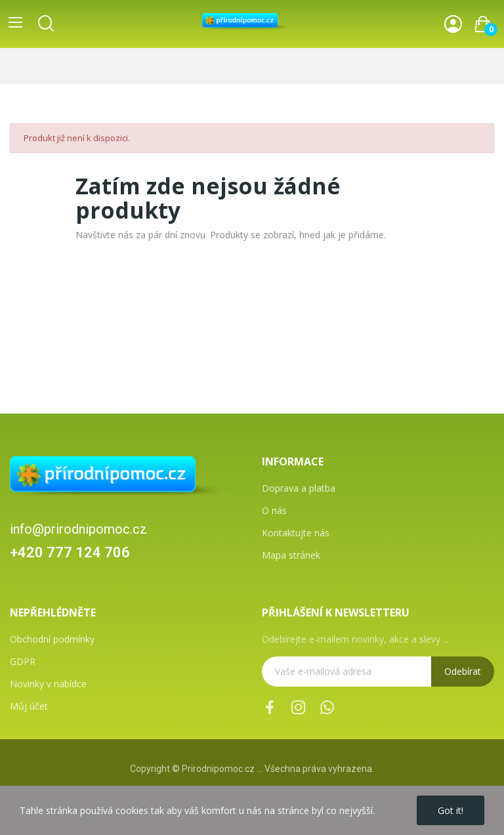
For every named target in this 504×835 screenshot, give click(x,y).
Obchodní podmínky (52, 639)
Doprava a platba (299, 488)
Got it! (451, 810)
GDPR (23, 661)
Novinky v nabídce (48, 684)
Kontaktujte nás (296, 533)
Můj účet (29, 706)
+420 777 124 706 (70, 552)
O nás (274, 510)
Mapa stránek (291, 555)
